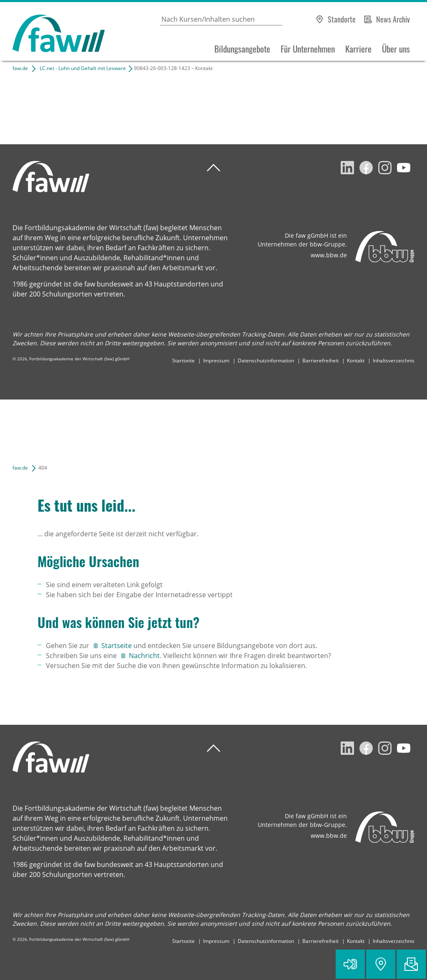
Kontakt (356, 361)
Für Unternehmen (308, 49)
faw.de (20, 68)
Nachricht (144, 656)
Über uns (396, 49)
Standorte (342, 19)
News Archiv (393, 19)
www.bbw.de (329, 255)
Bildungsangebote (242, 49)
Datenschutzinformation (266, 361)
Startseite (183, 361)
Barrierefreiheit (320, 361)
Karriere (358, 49)
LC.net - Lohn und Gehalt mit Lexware (83, 68)
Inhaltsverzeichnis (394, 361)
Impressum (216, 361)
